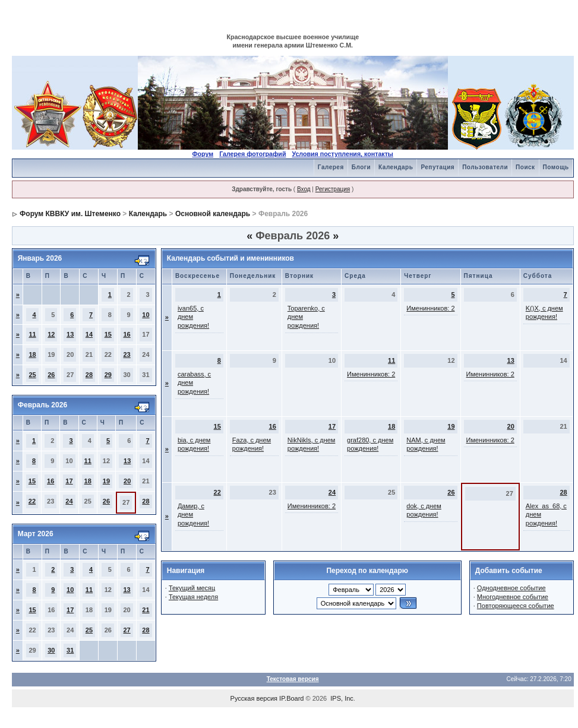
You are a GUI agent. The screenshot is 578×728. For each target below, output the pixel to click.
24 (69, 501)
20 (127, 481)
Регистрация (333, 189)
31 (70, 650)
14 (89, 334)
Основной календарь (213, 214)
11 (32, 334)
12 (51, 334)
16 (127, 334)
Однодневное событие (511, 588)
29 (108, 375)
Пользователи (485, 167)
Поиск (525, 167)
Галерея (331, 167)
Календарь (396, 167)
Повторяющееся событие (516, 606)
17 (69, 481)
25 (32, 375)
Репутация (438, 167)
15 (108, 334)
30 (51, 650)
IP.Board (291, 698)
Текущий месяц (192, 588)
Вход (304, 189)
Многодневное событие (513, 597)
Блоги (361, 167)
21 (146, 610)
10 (146, 315)
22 (32, 501)
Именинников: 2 (430, 308)
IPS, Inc (342, 698)
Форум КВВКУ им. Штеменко (70, 214)
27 (127, 630)
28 (89, 375)
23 (127, 354)
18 (32, 354)
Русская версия (254, 698)
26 (51, 375)
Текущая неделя (193, 597)
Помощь (556, 167)
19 (106, 481)
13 (70, 334)
